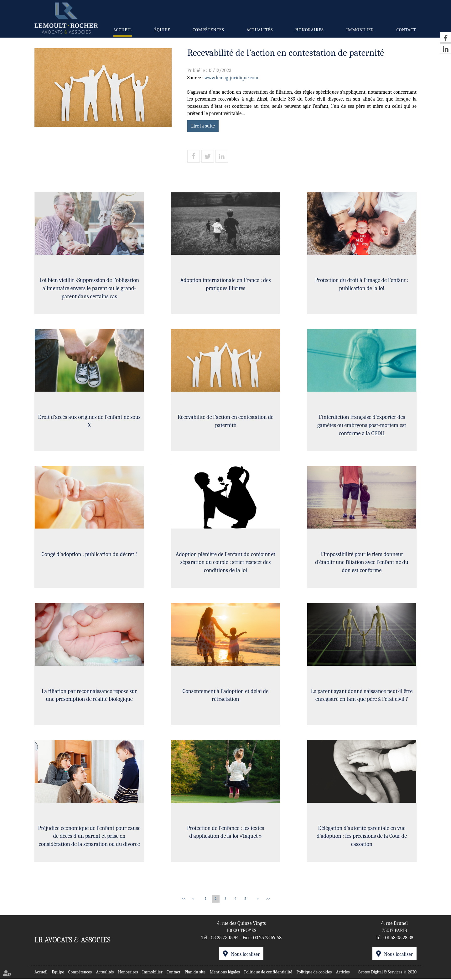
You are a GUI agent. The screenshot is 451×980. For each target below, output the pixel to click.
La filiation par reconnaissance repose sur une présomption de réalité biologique (89, 696)
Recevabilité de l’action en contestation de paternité (225, 422)
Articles (343, 973)
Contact (406, 30)
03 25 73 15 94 (225, 939)
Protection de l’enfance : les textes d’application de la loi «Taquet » (225, 833)
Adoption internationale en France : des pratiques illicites (226, 284)
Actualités (260, 30)
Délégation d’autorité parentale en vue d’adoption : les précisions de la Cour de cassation (362, 837)
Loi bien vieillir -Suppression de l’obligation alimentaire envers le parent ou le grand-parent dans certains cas (89, 288)
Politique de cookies (314, 973)
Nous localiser (245, 956)
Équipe (162, 30)
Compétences (208, 30)
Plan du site (195, 973)
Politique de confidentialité (268, 973)
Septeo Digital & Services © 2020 (387, 973)
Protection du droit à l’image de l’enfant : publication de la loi (362, 284)
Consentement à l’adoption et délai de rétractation (225, 696)
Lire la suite (203, 126)
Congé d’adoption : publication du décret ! (89, 555)
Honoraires (309, 30)
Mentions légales (225, 973)
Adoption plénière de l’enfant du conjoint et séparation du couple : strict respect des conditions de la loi (225, 563)
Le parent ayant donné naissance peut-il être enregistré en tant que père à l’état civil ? (362, 696)
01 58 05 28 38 (399, 939)
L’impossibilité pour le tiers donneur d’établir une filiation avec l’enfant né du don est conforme (362, 563)
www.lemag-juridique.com (231, 78)
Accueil (123, 30)
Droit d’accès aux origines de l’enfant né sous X (89, 422)
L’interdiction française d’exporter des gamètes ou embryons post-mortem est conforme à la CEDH (362, 425)
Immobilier (360, 30)
